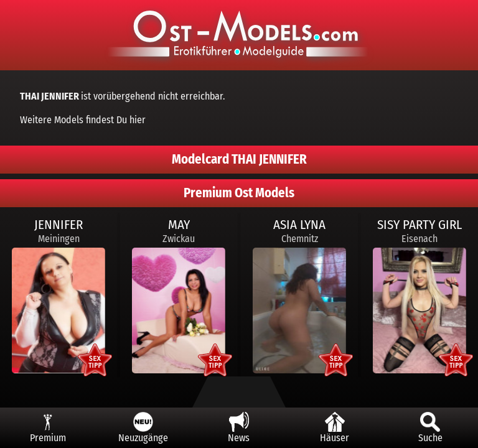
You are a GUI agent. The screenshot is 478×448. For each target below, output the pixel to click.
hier (138, 120)
